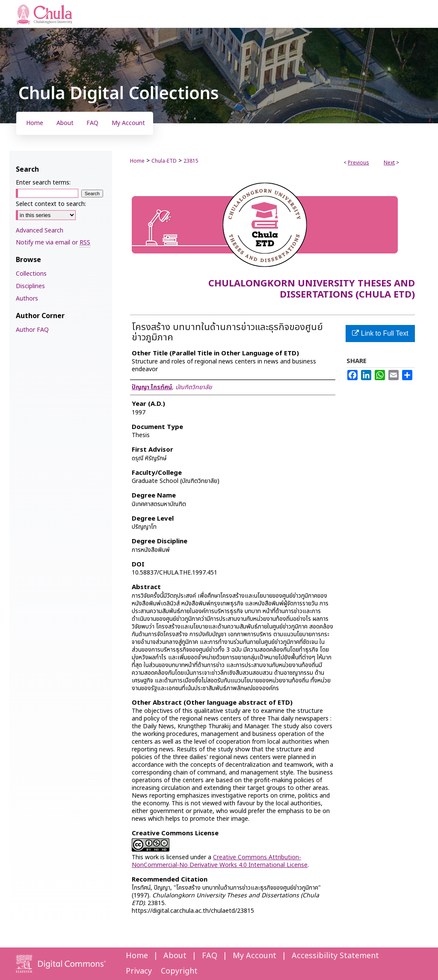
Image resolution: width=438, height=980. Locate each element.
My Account (255, 956)
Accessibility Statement (335, 956)
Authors (27, 299)
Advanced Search (40, 231)
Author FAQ (32, 330)
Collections (31, 274)
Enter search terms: (43, 183)
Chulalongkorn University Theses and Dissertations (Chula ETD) (312, 289)
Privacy (139, 971)
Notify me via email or (53, 243)
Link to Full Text (380, 333)
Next (389, 163)
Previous (358, 163)
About (175, 956)
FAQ (210, 956)
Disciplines (30, 286)
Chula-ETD (164, 161)
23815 (191, 161)
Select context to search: (51, 204)
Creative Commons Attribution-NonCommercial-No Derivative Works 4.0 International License (220, 861)
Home (137, 161)
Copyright (179, 971)
